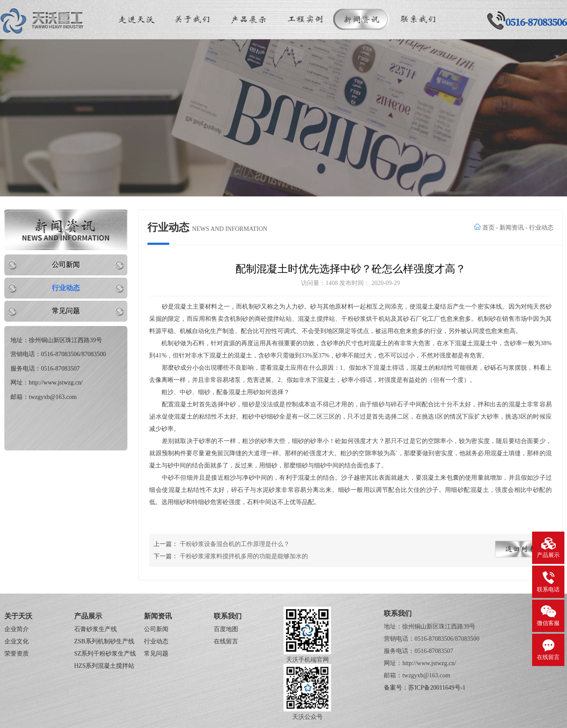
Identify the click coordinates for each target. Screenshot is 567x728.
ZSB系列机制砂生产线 (104, 641)
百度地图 (226, 629)
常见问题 (66, 311)
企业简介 (17, 629)
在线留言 (226, 641)
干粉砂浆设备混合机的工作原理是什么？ (235, 544)
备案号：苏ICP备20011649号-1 (425, 688)
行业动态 (66, 288)
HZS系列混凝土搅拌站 (104, 666)
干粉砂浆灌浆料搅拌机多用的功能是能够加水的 (244, 556)
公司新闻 (66, 265)
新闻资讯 (512, 228)
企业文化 (17, 641)
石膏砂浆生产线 (96, 629)
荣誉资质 (17, 654)
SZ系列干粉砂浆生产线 (105, 654)
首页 (488, 228)
